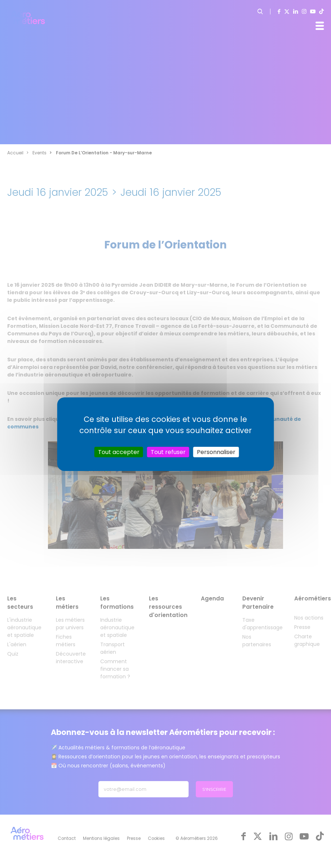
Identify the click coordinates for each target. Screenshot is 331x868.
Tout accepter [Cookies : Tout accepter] (119, 452)
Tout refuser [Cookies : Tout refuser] (168, 452)
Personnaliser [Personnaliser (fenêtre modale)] (216, 452)
